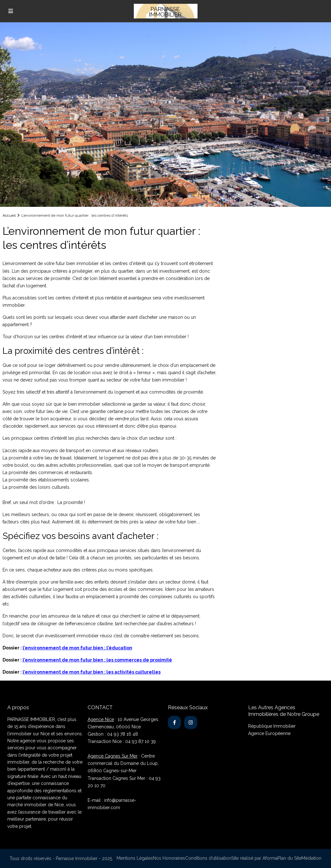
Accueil (9, 215)
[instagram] (191, 722)
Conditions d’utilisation (208, 858)
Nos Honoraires (169, 858)
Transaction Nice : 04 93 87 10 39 (122, 741)
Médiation (311, 858)
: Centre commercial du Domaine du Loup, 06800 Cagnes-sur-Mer (123, 763)
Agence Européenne (269, 733)
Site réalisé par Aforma (254, 858)
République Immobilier (272, 726)
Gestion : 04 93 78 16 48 (113, 734)
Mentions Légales (135, 858)
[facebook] (174, 722)
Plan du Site (289, 858)
